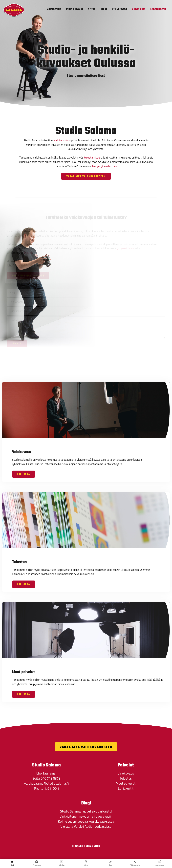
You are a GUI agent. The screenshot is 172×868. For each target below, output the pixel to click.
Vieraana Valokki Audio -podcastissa (86, 826)
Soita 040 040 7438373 (28, 276)
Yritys (92, 9)
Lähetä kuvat (158, 9)
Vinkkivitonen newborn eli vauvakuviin (86, 816)
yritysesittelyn (125, 248)
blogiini (28, 253)
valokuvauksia (62, 140)
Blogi (104, 9)
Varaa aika (139, 9)
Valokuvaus (54, 9)
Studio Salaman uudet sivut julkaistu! (86, 811)
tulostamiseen (93, 158)
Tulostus (126, 778)
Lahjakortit (126, 788)
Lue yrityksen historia (105, 166)
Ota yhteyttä (119, 9)
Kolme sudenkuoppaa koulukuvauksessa (86, 821)
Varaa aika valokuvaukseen (86, 176)
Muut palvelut (75, 9)
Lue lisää (24, 474)
